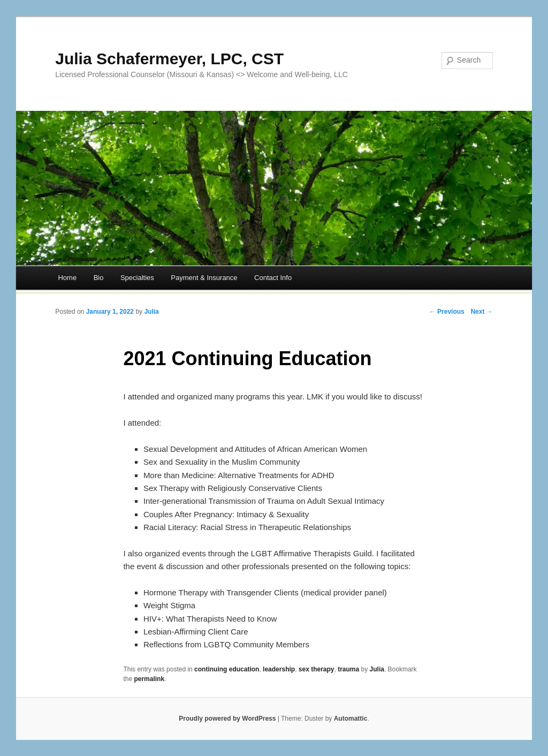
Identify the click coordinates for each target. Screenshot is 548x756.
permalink (149, 679)
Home (67, 278)
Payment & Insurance (204, 278)
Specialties (137, 278)
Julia (151, 312)
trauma (348, 669)
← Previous (447, 312)
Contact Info (273, 278)
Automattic (351, 719)
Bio (99, 278)
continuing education (227, 669)
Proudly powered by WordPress (227, 719)
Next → (481, 312)
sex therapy (317, 669)
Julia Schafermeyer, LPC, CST (169, 59)
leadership (279, 669)
